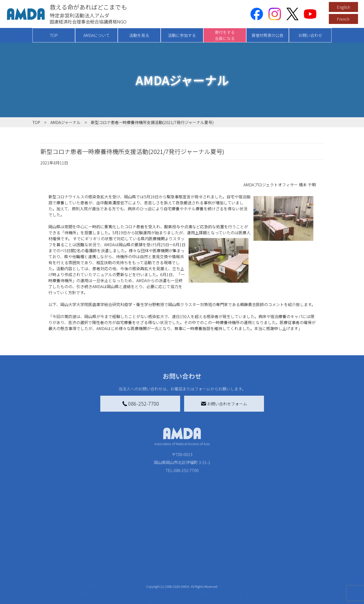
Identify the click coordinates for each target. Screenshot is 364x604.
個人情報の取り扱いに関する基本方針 (299, 566)
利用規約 (283, 553)
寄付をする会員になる (225, 35)
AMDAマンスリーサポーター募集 (178, 551)
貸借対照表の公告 (267, 35)
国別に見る (93, 551)
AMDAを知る (52, 543)
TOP (54, 35)
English (343, 7)
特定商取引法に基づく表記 (299, 543)
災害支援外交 (226, 543)
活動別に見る (95, 559)
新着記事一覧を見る (101, 543)
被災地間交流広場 (227, 533)
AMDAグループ (57, 553)
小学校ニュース (57, 569)
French (343, 19)
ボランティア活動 (99, 579)
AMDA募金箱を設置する (170, 573)
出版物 (49, 577)
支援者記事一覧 (163, 595)
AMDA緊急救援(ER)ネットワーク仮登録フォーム (112, 598)
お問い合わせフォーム (224, 404)
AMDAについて (97, 35)
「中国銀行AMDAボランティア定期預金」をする (178, 584)
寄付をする (156, 533)
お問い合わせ (310, 35)
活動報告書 (53, 561)
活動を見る (139, 35)
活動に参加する (182, 35)
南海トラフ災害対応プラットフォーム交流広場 (242, 554)
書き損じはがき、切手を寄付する (177, 562)
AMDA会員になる (164, 543)
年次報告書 (53, 599)
